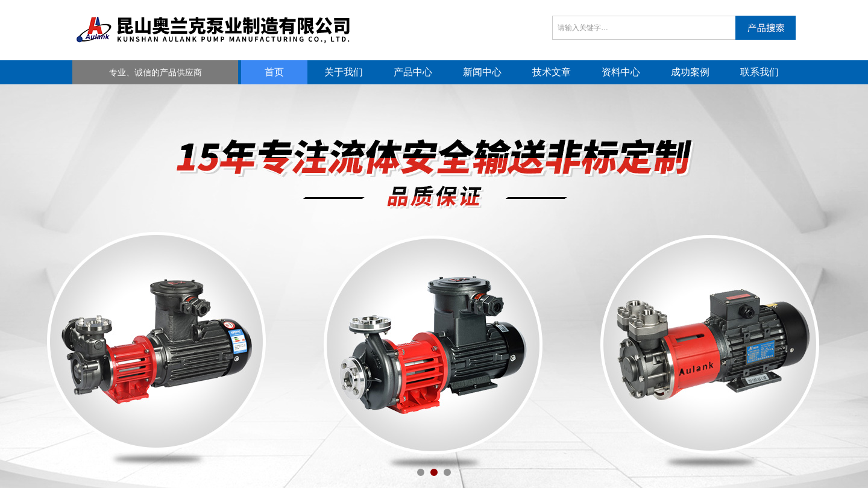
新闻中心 (482, 72)
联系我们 (759, 72)
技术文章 (552, 72)
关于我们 (344, 72)
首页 (274, 72)
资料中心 (621, 72)
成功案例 (690, 72)
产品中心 (413, 72)
